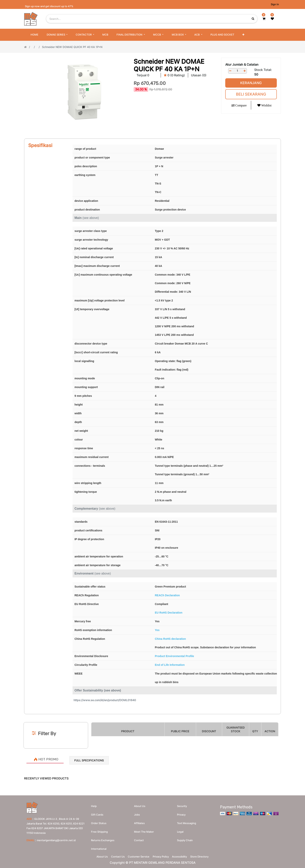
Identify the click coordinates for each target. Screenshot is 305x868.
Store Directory (206, 856)
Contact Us (114, 856)
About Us (95, 856)
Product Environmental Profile (174, 656)
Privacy (181, 813)
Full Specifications (89, 760)
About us (140, 804)
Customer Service (137, 856)
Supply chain (185, 838)
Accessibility (184, 856)
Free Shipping (99, 830)
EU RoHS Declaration (169, 613)
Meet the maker (144, 830)
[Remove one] (230, 71)
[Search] (152, 716)
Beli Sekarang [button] (251, 94)
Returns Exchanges (103, 838)
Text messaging (187, 821)
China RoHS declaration (170, 639)
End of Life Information (170, 665)
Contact (139, 838)
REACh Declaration (167, 595)
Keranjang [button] (251, 83)
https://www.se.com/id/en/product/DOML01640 (105, 700)
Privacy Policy (162, 856)
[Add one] (245, 71)
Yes (157, 630)
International (99, 847)
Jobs (137, 813)
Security (182, 804)
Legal (180, 830)
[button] (243, 35)
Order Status (99, 821)
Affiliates (139, 821)
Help (94, 804)
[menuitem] (34, 35)
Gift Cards (97, 813)
